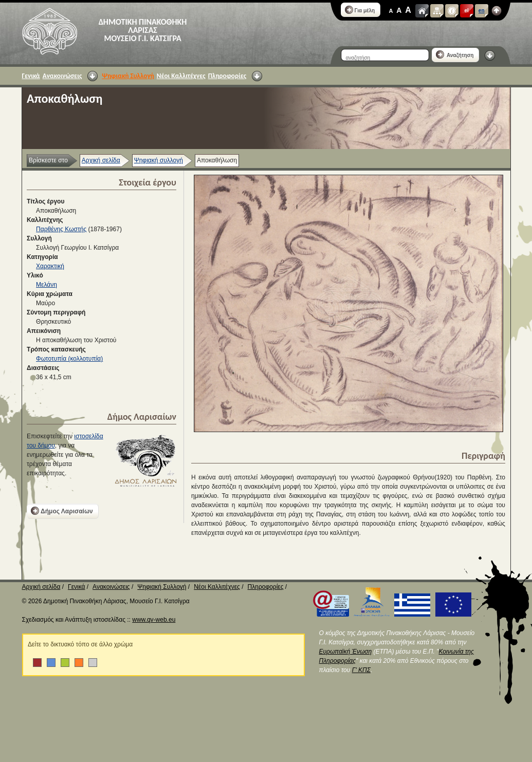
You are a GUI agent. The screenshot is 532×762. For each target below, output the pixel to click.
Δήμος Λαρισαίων (62, 511)
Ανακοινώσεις (62, 76)
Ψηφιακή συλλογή (159, 160)
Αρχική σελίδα (101, 160)
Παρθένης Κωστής (61, 229)
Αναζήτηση (455, 54)
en (482, 11)
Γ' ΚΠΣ (361, 670)
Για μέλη (360, 10)
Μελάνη (47, 285)
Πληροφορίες (227, 76)
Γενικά (31, 76)
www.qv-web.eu (154, 620)
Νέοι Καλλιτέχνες (181, 76)
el (467, 11)
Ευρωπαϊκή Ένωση (346, 652)
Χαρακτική (50, 266)
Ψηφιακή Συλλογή (128, 76)
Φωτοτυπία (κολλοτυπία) (69, 359)
